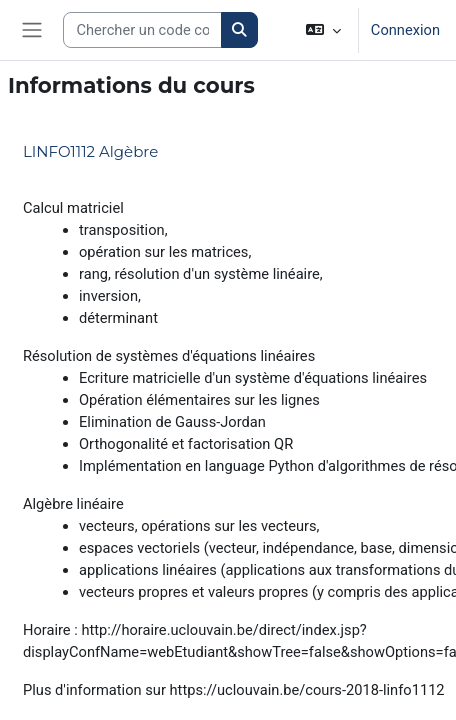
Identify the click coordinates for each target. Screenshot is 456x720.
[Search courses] (142, 30)
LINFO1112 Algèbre (90, 151)
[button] (323, 30)
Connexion (405, 30)
